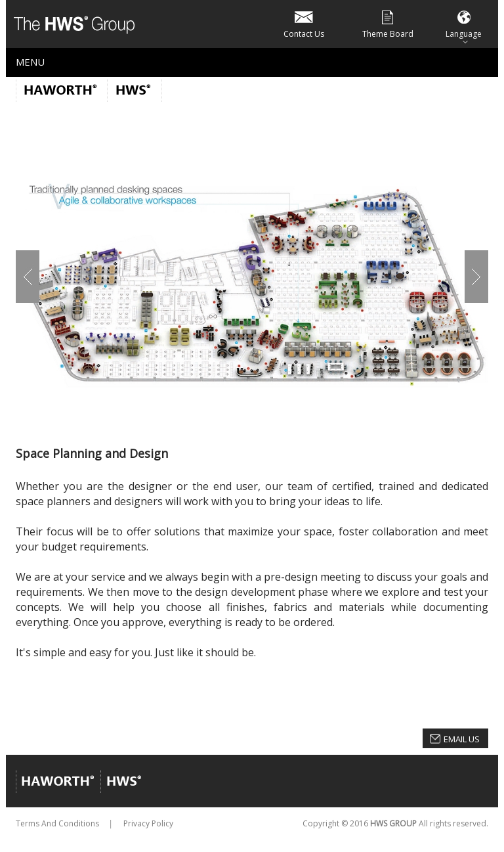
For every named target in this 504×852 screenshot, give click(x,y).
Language (464, 23)
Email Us (462, 739)
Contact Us (304, 23)
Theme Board (388, 23)
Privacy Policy (148, 823)
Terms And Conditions (57, 823)
